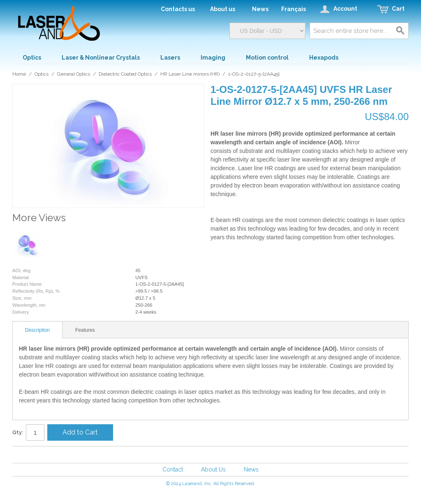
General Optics (74, 74)
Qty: (18, 432)
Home (19, 74)
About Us (213, 469)
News (251, 469)
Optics (32, 58)
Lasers (170, 58)
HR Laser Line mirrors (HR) (190, 74)
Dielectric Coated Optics (125, 74)
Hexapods (324, 58)
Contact (173, 469)
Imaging (213, 58)
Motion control (267, 58)
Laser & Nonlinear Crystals (101, 58)
